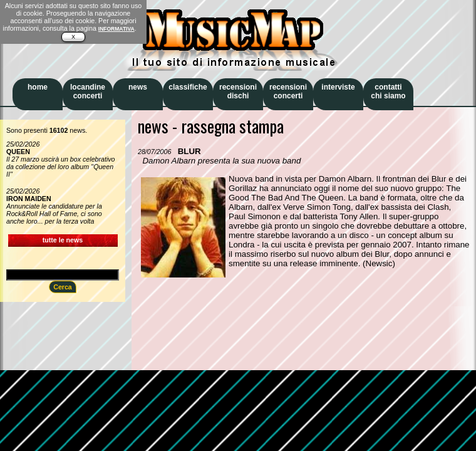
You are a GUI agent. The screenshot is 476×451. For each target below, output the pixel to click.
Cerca (63, 287)
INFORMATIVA (116, 29)
